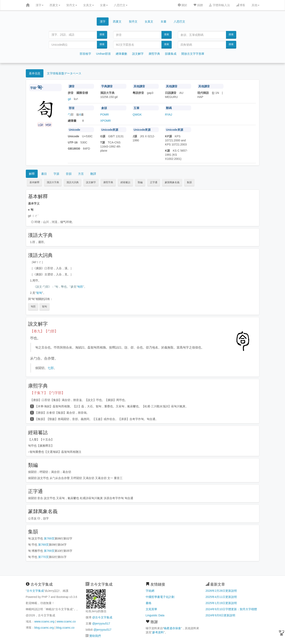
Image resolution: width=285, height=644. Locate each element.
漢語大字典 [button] (53, 182)
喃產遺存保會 (172, 628)
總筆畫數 (121, 54)
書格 (149, 603)
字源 (56, 174)
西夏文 (55, 5)
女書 (104, 5)
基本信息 (35, 73)
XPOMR (105, 121)
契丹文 (72, 5)
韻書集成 (171, 54)
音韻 (69, 174)
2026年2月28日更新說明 (221, 591)
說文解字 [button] (91, 182)
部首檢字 (85, 54)
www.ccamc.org (44, 621)
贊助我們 (95, 636)
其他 (255, 5)
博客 (241, 5)
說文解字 (138, 54)
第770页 (43, 557)
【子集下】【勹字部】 (48, 393)
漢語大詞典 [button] (73, 182)
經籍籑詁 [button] (125, 182)
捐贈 (198, 5)
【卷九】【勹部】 (44, 331)
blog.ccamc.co (65, 628)
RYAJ (169, 115)
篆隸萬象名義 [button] (172, 182)
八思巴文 (121, 5)
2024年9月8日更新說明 (220, 615)
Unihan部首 (103, 54)
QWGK (137, 115)
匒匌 (39, 293)
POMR (104, 115)
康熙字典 (154, 54)
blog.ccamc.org (44, 628)
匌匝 (80, 287)
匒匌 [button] (44, 307)
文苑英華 (151, 609)
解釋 (32, 174)
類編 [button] (140, 182)
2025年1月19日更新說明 (221, 603)
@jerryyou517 (101, 624)
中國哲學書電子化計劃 (160, 597)
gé (69, 99)
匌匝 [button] (33, 307)
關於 (183, 5)
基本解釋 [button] (34, 182)
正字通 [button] (154, 182)
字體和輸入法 (219, 5)
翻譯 (93, 174)
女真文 (89, 5)
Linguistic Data (155, 615)
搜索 (102, 34)
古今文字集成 (35, 591)
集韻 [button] (189, 182)
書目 (44, 174)
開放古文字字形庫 (193, 54)
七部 (51, 368)
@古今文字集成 (102, 617)
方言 (81, 174)
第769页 (49, 538)
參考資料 (158, 632)
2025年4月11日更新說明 (221, 597)
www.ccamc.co (66, 621)
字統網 (150, 591)
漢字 (40, 5)
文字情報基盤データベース (64, 73)
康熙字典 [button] (108, 182)
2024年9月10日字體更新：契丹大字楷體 (231, 609)
